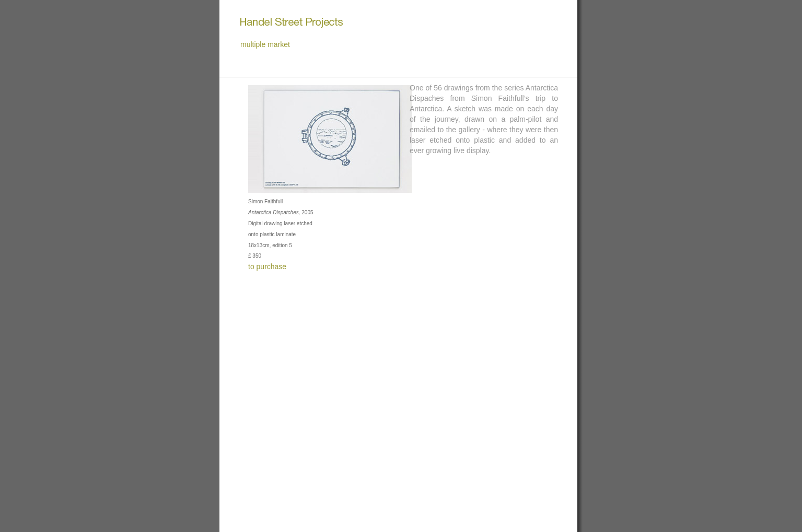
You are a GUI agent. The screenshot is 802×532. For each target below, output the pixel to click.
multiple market (265, 44)
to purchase (267, 267)
